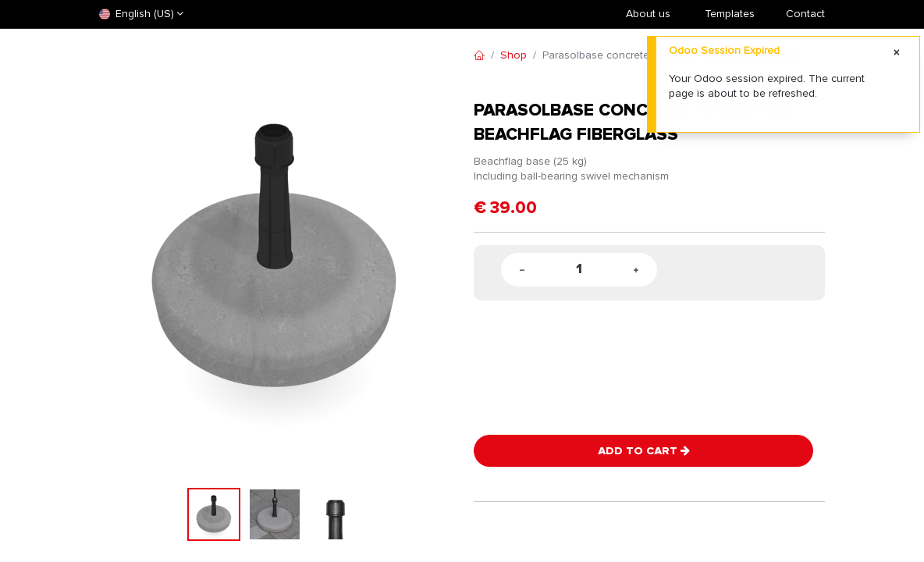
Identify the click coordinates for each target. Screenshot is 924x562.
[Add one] (636, 270)
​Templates (730, 14)
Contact (805, 14)
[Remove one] (522, 270)
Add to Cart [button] (644, 451)
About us (648, 14)
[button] (126, 258)
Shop (514, 55)
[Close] (897, 53)
